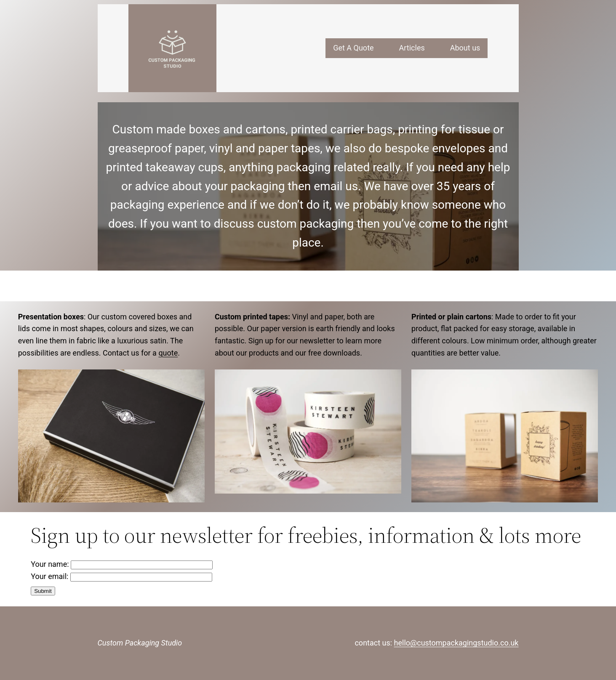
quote (168, 353)
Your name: (122, 564)
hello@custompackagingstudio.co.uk (456, 643)
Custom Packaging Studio (140, 643)
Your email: (121, 576)
